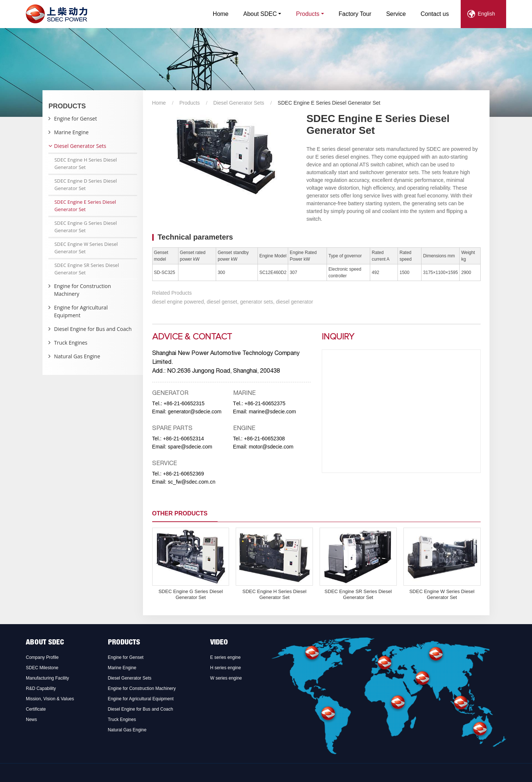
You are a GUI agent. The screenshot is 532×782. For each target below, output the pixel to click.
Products (189, 103)
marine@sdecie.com (272, 412)
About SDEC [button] (260, 14)
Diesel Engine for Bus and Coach (93, 329)
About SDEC (45, 643)
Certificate (36, 709)
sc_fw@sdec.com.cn (192, 482)
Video (219, 643)
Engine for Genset (75, 119)
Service (396, 14)
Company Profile (42, 657)
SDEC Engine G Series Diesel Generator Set (191, 594)
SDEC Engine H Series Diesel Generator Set (274, 594)
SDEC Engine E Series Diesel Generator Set (85, 206)
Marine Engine (71, 132)
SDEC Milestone (42, 668)
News (31, 720)
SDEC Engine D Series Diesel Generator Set (86, 185)
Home (221, 14)
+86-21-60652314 (183, 439)
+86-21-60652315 (184, 403)
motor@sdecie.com (271, 447)
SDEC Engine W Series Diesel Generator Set (442, 594)
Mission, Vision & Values (50, 699)
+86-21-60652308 (264, 439)
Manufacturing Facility (47, 678)
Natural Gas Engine (77, 356)
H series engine (226, 668)
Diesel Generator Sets (239, 103)
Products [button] (308, 14)
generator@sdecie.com (195, 412)
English (486, 14)
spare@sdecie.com (190, 447)
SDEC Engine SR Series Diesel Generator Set (358, 594)
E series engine (226, 657)
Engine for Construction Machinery (82, 290)
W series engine (226, 678)
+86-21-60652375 (265, 403)
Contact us (435, 14)
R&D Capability (41, 688)
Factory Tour (355, 14)
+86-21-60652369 (183, 474)
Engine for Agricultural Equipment (81, 311)
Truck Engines (71, 343)
